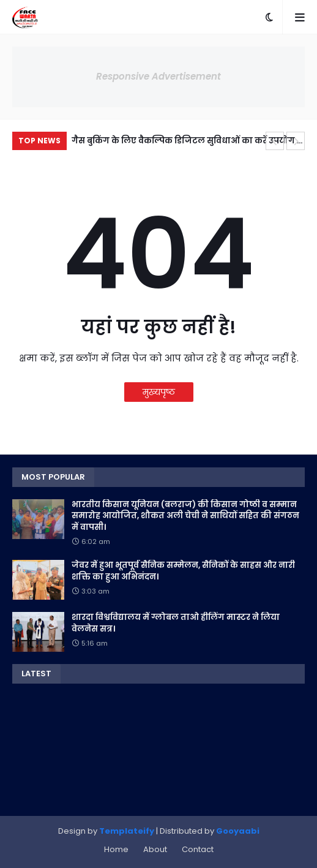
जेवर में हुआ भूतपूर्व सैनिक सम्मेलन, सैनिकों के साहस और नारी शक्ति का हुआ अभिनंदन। (183, 571)
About (155, 849)
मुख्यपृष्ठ (159, 392)
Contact (198, 849)
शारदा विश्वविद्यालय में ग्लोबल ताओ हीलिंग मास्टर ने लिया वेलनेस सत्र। (176, 623)
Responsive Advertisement (158, 76)
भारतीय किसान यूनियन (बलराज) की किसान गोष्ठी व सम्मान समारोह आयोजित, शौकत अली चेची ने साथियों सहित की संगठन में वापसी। (185, 516)
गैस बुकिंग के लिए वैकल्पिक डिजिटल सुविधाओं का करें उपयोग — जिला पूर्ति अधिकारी (188, 142)
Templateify (127, 831)
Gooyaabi (238, 831)
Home (116, 849)
